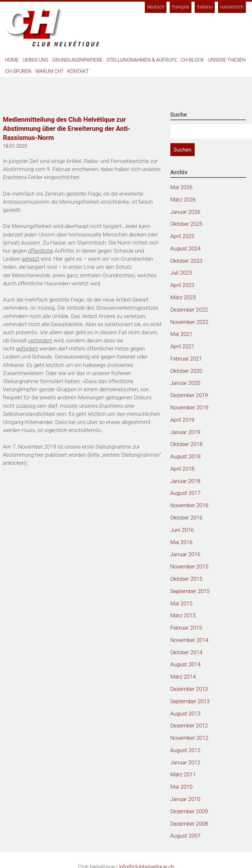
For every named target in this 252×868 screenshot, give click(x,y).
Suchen (183, 150)
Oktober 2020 (186, 371)
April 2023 (182, 285)
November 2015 (189, 566)
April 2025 (182, 236)
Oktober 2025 (186, 224)
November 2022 (189, 322)
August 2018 (185, 456)
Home (12, 60)
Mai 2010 (182, 787)
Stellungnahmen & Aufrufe (142, 60)
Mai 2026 (182, 187)
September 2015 (190, 591)
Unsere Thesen (227, 60)
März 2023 (183, 297)
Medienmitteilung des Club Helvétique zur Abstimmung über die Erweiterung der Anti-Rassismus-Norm (67, 129)
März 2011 (183, 774)
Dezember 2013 (189, 689)
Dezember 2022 (189, 310)
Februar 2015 (186, 628)
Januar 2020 (185, 383)
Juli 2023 (181, 273)
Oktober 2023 (186, 261)
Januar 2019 (185, 432)
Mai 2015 (182, 603)
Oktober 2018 (186, 444)
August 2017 (185, 493)
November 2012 (189, 738)
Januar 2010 (185, 799)
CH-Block (192, 60)
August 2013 (185, 714)
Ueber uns (35, 60)
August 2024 (185, 248)
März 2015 (183, 615)
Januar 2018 (185, 481)
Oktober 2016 (186, 518)
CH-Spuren (18, 71)
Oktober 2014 (186, 652)
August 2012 (185, 750)
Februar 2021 (186, 359)
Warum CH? (49, 71)
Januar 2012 (185, 762)
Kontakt (78, 71)
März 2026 (183, 200)
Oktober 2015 (186, 579)
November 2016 (189, 505)
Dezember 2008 (189, 824)
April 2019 (182, 420)
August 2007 (185, 836)
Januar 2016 (185, 554)
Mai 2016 (182, 542)
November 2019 (189, 407)
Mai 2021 (182, 334)
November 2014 (189, 640)
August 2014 (185, 664)
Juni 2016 (182, 530)
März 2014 (183, 677)
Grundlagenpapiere (77, 60)
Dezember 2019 (189, 395)
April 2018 (182, 469)
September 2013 (190, 701)
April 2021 (182, 346)
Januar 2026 (185, 212)
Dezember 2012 (189, 725)
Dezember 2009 (189, 811)
